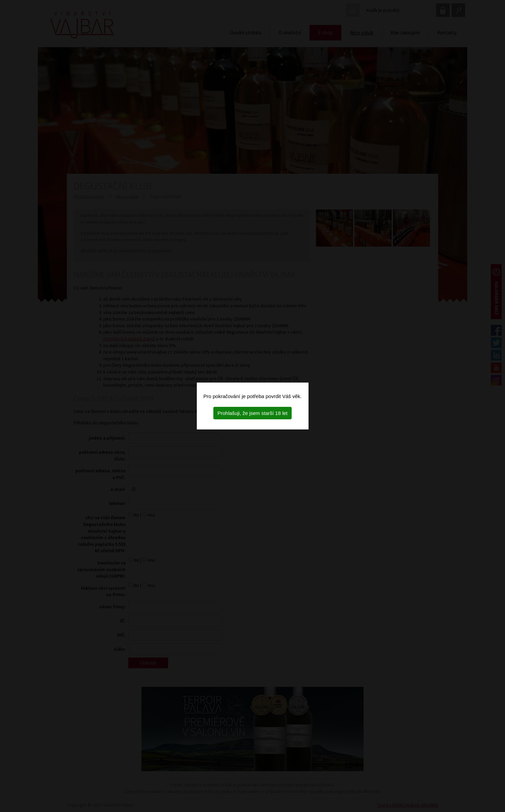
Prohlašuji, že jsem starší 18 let (252, 413)
